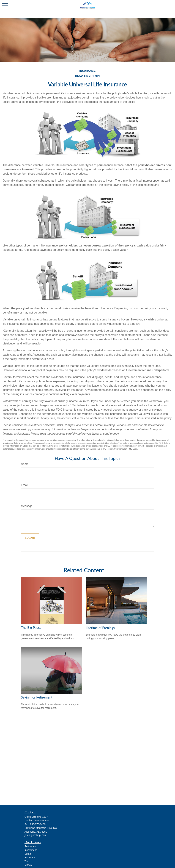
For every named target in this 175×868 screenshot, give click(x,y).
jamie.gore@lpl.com (35, 835)
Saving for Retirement (37, 697)
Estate (28, 854)
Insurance (30, 858)
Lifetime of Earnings (100, 628)
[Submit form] (30, 538)
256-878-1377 (40, 817)
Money (28, 865)
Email (24, 485)
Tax (26, 861)
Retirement (31, 846)
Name (25, 464)
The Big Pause (31, 628)
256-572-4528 (41, 821)
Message (27, 506)
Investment (31, 850)
